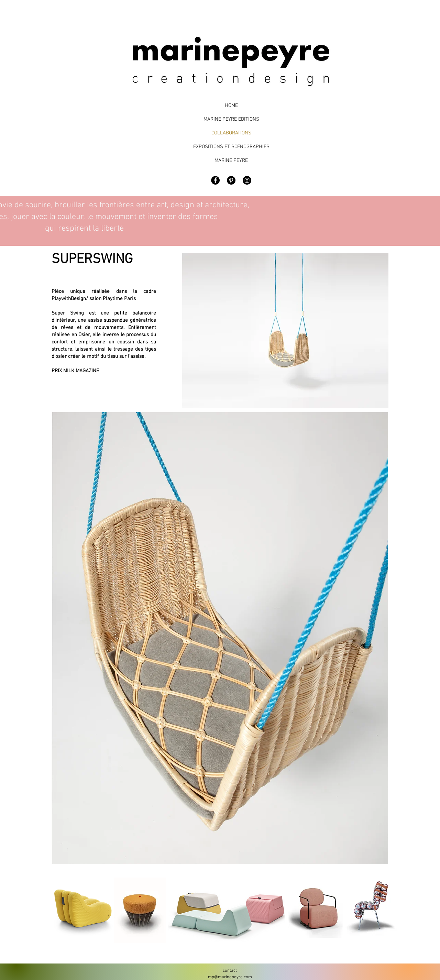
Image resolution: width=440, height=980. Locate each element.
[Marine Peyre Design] (247, 180)
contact (230, 971)
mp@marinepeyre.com (230, 977)
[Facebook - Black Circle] (215, 180)
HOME (231, 106)
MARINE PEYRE (231, 161)
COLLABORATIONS (231, 133)
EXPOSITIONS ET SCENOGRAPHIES (231, 147)
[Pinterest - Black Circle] (231, 180)
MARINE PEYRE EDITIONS (231, 119)
